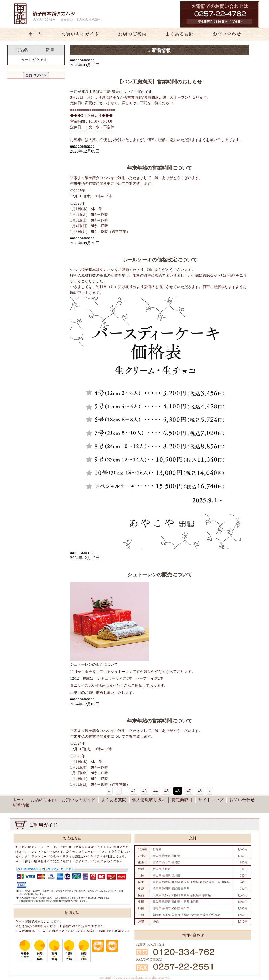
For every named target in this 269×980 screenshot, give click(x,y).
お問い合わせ (230, 34)
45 (167, 791)
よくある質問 (177, 34)
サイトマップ (211, 800)
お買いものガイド (80, 34)
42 (133, 791)
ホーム (32, 34)
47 (189, 791)
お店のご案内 (130, 34)
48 (200, 791)
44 (156, 791)
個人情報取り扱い (149, 800)
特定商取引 (182, 800)
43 (144, 791)
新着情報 (21, 805)
